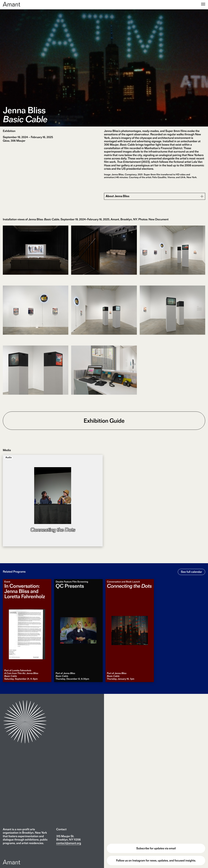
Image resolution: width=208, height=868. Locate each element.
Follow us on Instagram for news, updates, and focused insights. (156, 860)
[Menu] (203, 4)
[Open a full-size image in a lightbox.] (36, 254)
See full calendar (191, 572)
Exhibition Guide (104, 421)
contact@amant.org (69, 843)
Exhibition (9, 131)
